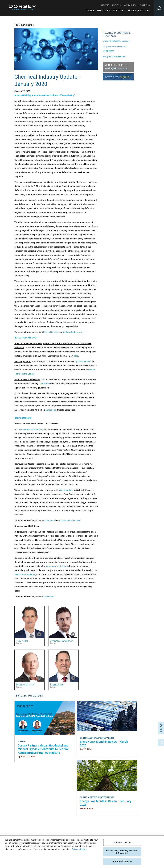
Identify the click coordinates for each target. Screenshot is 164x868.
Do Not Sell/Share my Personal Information (122, 852)
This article (45, 384)
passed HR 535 (83, 361)
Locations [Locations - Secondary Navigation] (144, 5)
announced (51, 410)
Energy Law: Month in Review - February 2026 (106, 803)
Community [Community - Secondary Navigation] (130, 5)
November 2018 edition (31, 429)
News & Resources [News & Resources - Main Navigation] (139, 11)
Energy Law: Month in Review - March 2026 (104, 743)
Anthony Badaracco (72, 332)
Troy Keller (48, 597)
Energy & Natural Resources (116, 41)
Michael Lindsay (51, 332)
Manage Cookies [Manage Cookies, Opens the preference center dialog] (122, 842)
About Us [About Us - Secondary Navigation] (117, 5)
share (161, 727)
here (76, 356)
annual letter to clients (25, 574)
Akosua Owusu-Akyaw (70, 520)
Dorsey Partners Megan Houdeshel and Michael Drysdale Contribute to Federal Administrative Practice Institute (43, 749)
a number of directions (58, 566)
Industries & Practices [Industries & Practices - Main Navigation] (111, 11)
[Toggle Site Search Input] (159, 8)
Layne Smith (49, 520)
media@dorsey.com (116, 69)
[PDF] (161, 742)
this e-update (66, 490)
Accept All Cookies (122, 861)
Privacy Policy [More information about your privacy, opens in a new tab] (79, 849)
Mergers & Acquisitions (114, 56)
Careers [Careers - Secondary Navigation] (105, 5)
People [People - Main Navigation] (90, 11)
